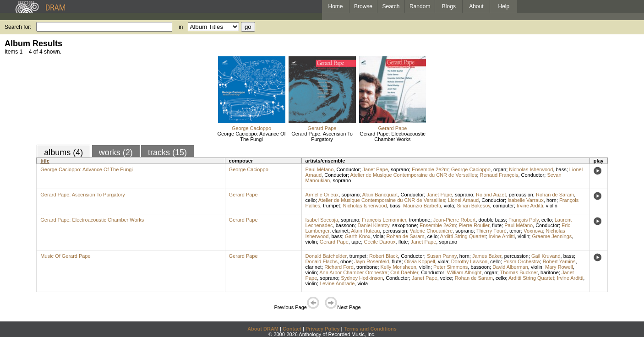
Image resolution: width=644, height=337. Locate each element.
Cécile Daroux (379, 242)
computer (503, 206)
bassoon (345, 225)
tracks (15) (167, 152)
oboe (346, 261)
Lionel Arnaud (463, 200)
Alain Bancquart (380, 195)
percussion (521, 195)
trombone (420, 220)
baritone (550, 272)
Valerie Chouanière (431, 231)
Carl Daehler (404, 272)
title (45, 161)
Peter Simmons (450, 267)
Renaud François (499, 175)
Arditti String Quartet (463, 236)
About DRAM (263, 329)
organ (500, 169)
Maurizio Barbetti (422, 206)
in (181, 27)
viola (449, 206)
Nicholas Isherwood (531, 169)
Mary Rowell (559, 267)
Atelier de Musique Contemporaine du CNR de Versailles (413, 175)
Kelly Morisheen (398, 267)
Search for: (18, 27)
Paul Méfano (320, 169)
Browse (363, 6)
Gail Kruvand (546, 256)
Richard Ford (339, 267)
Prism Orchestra (521, 261)
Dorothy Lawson (469, 261)
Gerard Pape (322, 128)
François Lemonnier (384, 220)
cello (311, 200)
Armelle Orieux (322, 195)
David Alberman (510, 267)
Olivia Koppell (420, 261)
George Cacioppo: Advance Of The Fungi (251, 136)
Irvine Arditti (530, 206)
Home (335, 6)
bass (561, 169)
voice (446, 278)
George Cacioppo (251, 128)
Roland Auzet (491, 195)
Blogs (449, 6)
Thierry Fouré (491, 231)
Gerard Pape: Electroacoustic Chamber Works (393, 136)
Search (391, 6)
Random (420, 6)
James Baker (487, 256)
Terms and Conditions (370, 329)
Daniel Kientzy (373, 225)
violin (552, 206)
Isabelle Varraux (526, 200)
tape (356, 242)
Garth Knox (358, 236)
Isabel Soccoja (322, 220)
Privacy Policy (323, 329)
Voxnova (533, 231)
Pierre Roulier (474, 225)
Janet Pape (375, 169)
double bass (492, 220)
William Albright (464, 272)
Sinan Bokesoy (473, 206)
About (476, 6)
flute (497, 225)
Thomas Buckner (519, 272)
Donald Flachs (322, 261)
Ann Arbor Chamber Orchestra (353, 272)
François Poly (524, 220)
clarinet (340, 231)
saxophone (404, 225)
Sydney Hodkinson (362, 278)
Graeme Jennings (552, 236)
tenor (515, 231)
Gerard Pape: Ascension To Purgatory (322, 136)
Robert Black (384, 256)
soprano (400, 169)
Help (504, 6)
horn (551, 200)
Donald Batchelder (326, 256)
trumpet (331, 206)
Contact (292, 329)
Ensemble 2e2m (430, 169)
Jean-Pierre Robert (455, 220)
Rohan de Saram (555, 195)
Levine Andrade (337, 283)
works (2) (116, 152)
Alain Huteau (365, 231)
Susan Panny (442, 256)
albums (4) (63, 152)
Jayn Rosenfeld (372, 261)
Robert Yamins (559, 261)
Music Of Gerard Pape (65, 256)
